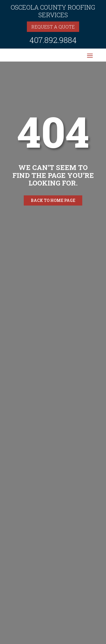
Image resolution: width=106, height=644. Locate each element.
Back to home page (53, 200)
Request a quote (53, 27)
